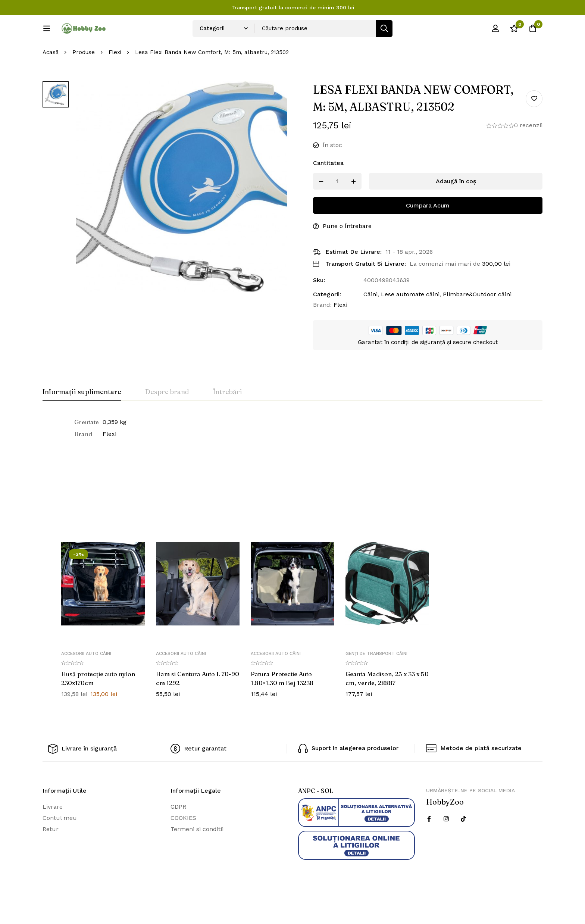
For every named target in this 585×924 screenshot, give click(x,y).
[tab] (82, 417)
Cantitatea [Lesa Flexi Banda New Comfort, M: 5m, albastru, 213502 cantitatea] (328, 188)
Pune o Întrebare (347, 251)
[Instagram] (446, 844)
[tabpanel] (292, 453)
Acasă (51, 77)
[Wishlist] (514, 31)
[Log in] (495, 31)
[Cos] (533, 31)
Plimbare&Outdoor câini (477, 319)
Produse (84, 77)
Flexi (115, 77)
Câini (370, 319)
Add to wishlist (534, 123)
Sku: (319, 305)
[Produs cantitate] (337, 206)
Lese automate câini (410, 319)
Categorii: (327, 319)
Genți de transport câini (376, 678)
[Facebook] (429, 844)
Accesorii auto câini (86, 678)
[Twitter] (463, 844)
